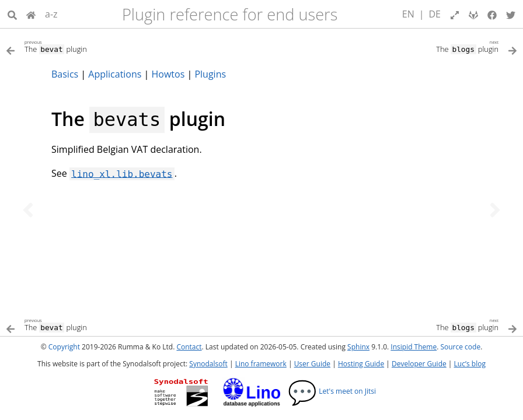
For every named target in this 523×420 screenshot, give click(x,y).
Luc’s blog (470, 364)
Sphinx (358, 347)
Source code (460, 347)
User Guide (312, 364)
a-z (51, 14)
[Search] (12, 14)
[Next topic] (495, 210)
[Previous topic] (28, 210)
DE (435, 14)
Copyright (64, 347)
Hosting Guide (361, 364)
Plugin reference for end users (230, 14)
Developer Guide (419, 364)
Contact (189, 347)
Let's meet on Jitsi (332, 391)
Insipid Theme (414, 347)
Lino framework (261, 364)
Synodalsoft (208, 364)
